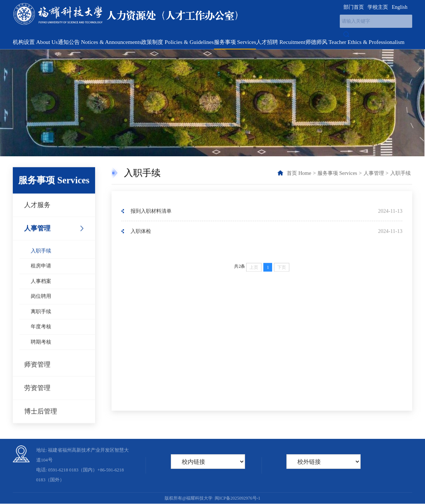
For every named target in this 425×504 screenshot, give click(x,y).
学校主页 (378, 7)
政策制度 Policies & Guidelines (177, 42)
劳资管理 (37, 397)
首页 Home (299, 173)
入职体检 (141, 232)
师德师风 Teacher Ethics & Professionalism (355, 42)
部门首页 (354, 7)
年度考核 (41, 336)
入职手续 (41, 260)
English (400, 7)
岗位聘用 (41, 305)
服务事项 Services (235, 42)
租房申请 (41, 275)
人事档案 (41, 290)
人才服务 (37, 214)
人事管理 (37, 238)
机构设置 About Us (35, 42)
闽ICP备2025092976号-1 (238, 498)
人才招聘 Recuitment (281, 42)
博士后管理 (41, 421)
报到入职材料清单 (151, 212)
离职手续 (41, 321)
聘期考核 (41, 351)
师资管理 (37, 374)
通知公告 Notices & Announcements (100, 42)
